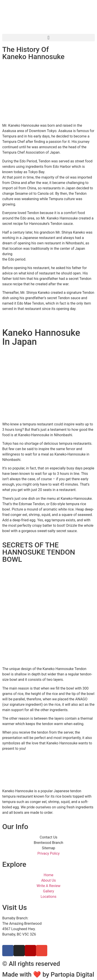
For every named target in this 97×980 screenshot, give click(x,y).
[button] (48, 38)
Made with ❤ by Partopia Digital (48, 974)
